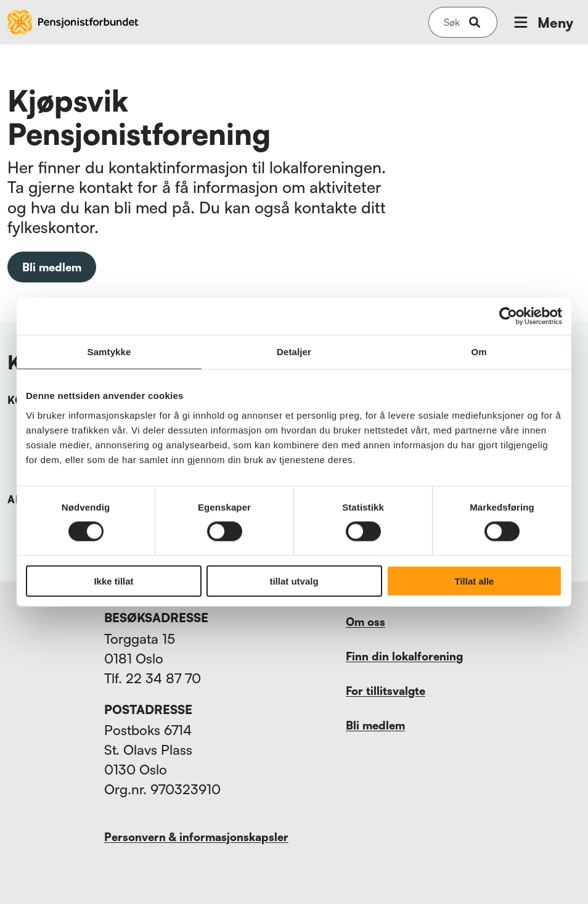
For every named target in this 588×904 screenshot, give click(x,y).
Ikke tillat (113, 581)
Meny (542, 22)
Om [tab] (479, 352)
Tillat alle (475, 581)
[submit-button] (475, 22)
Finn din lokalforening (404, 656)
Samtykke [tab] (109, 352)
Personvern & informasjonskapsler (196, 837)
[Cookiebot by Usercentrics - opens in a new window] (508, 316)
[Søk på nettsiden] (452, 22)
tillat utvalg (294, 581)
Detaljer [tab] (294, 352)
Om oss (365, 622)
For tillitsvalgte (386, 691)
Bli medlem (52, 267)
